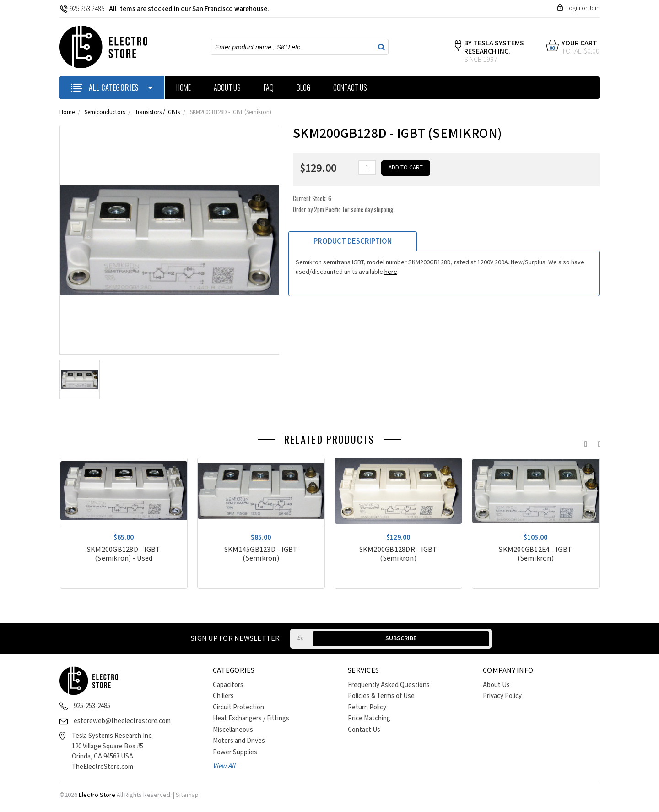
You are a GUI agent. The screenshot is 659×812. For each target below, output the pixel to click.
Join (594, 8)
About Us (227, 87)
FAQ (269, 87)
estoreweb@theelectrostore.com (122, 721)
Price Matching (369, 718)
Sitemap (187, 795)
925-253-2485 (92, 706)
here (391, 269)
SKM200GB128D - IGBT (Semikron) (231, 112)
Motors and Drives (239, 741)
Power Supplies (235, 752)
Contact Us (350, 87)
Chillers (223, 696)
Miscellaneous (233, 730)
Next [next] (597, 442)
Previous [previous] (583, 442)
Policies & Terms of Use (381, 696)
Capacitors (228, 685)
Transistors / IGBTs (157, 112)
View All (224, 766)
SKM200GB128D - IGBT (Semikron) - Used (124, 554)
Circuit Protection (238, 707)
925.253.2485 (82, 9)
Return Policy (367, 707)
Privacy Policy (502, 696)
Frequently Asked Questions (389, 685)
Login (573, 8)
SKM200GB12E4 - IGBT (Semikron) (535, 554)
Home (184, 87)
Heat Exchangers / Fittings (251, 718)
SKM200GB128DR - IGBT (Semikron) (398, 554)
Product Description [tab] (353, 239)
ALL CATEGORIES (112, 87)
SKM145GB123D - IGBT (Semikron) (261, 554)
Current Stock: (344, 201)
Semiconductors (105, 112)
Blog (303, 87)
